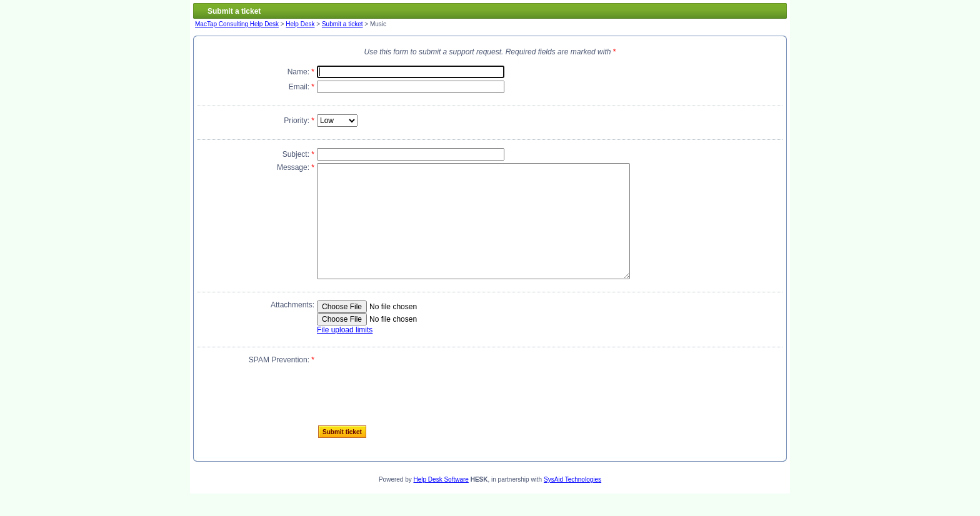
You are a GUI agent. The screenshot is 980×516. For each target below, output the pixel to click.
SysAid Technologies (572, 502)
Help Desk (300, 24)
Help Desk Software (441, 502)
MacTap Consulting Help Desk (237, 24)
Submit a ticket (342, 24)
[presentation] (412, 402)
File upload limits (345, 352)
